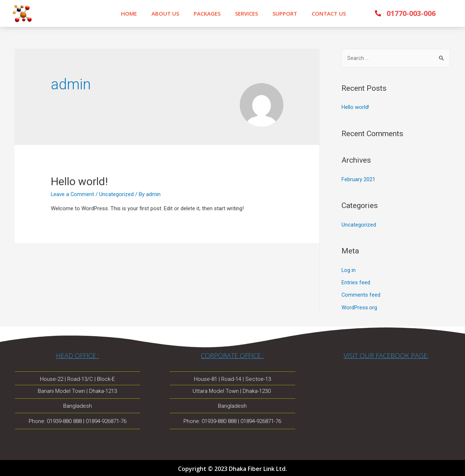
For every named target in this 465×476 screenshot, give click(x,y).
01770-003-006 (411, 13)
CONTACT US (329, 13)
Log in (349, 269)
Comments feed (361, 294)
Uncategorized (359, 224)
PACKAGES (207, 13)
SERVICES (246, 13)
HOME (129, 13)
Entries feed (356, 282)
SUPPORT (285, 13)
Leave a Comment (73, 194)
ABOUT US (165, 13)
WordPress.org (359, 306)
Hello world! (79, 181)
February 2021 (358, 179)
